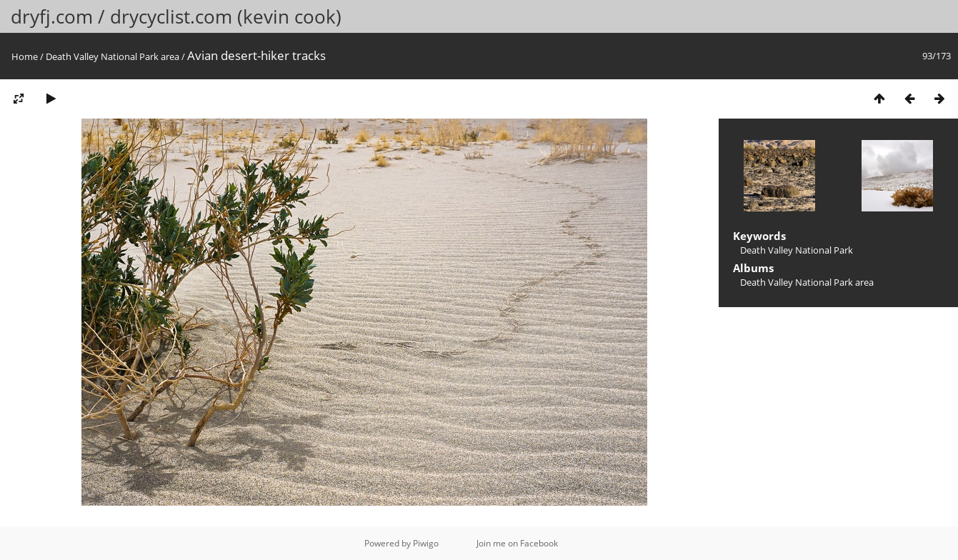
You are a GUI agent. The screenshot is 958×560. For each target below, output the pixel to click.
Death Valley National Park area (113, 56)
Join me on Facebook (517, 543)
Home (25, 56)
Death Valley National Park (797, 250)
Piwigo (426, 543)
